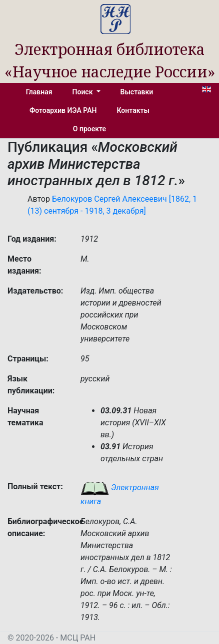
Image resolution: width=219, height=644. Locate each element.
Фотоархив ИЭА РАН (63, 110)
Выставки (137, 92)
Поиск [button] (83, 92)
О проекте (89, 129)
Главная (39, 92)
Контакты (133, 110)
